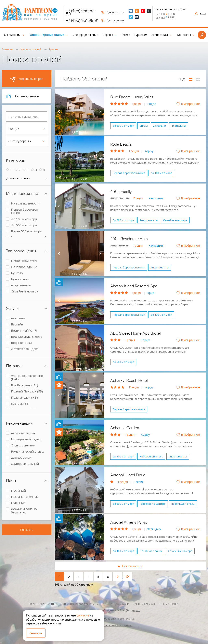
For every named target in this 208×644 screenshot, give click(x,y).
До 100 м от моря (161, 173)
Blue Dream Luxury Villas (132, 97)
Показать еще (130, 566)
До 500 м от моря (123, 126)
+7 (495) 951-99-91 (82, 21)
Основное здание (151, 551)
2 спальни (160, 126)
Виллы (144, 126)
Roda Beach (121, 144)
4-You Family (121, 192)
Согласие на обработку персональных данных (104, 625)
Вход (200, 13)
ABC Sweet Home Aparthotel (135, 333)
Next (100, 112)
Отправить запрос (27, 79)
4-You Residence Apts (129, 239)
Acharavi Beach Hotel (129, 381)
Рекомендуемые (23, 96)
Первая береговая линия (129, 173)
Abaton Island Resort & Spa (134, 286)
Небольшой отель (151, 456)
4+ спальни (179, 126)
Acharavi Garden (125, 428)
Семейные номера (175, 220)
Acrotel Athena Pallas (129, 522)
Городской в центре (153, 504)
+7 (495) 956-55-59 (81, 12)
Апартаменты (149, 220)
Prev (59, 112)
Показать (27, 530)
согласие (83, 615)
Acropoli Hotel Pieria (128, 475)
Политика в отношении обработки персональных (104, 619)
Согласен (36, 633)
